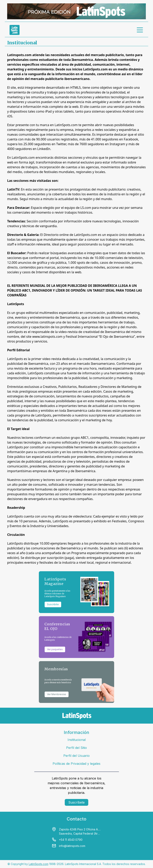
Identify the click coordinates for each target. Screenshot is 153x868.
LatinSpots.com (39, 864)
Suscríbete (76, 802)
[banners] (76, 11)
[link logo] (15, 30)
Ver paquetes (55, 649)
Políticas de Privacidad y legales (76, 764)
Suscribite (53, 604)
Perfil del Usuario (76, 756)
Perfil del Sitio (76, 748)
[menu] (140, 30)
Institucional (77, 740)
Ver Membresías (57, 694)
